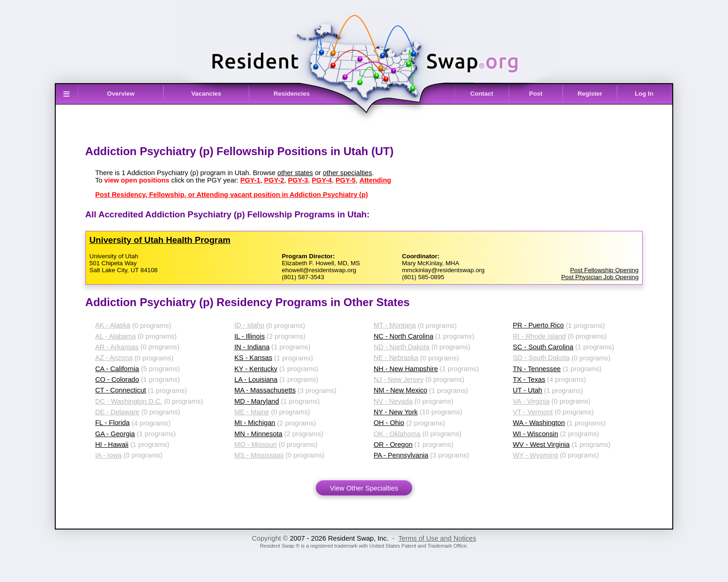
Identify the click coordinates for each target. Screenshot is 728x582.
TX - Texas (529, 379)
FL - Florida (112, 423)
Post (536, 94)
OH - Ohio (389, 423)
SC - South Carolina (543, 347)
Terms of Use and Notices (437, 538)
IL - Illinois (250, 336)
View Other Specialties (364, 488)
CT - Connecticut (121, 390)
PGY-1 (250, 180)
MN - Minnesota (258, 434)
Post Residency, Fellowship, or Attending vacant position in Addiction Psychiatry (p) (231, 195)
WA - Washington (539, 423)
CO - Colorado (117, 379)
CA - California (117, 369)
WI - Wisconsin (536, 434)
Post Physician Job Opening (600, 277)
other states (296, 173)
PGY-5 (346, 180)
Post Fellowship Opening (604, 270)
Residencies (292, 94)
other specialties (347, 173)
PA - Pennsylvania (401, 455)
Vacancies (206, 94)
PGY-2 (274, 180)
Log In (644, 94)
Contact (482, 94)
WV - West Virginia (541, 445)
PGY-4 (322, 180)
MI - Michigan (255, 423)
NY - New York (396, 412)
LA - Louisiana (256, 379)
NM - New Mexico (401, 390)
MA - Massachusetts (265, 390)
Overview (121, 94)
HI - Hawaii (112, 445)
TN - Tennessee (537, 369)
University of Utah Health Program (160, 240)
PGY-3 (298, 180)
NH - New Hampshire (406, 369)
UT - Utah (528, 390)
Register (590, 94)
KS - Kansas (253, 358)
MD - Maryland (257, 401)
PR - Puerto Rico (539, 325)
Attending (375, 180)
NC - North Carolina (404, 336)
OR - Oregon (393, 445)
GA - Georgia (115, 434)
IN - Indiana (252, 347)
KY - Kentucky (256, 369)
